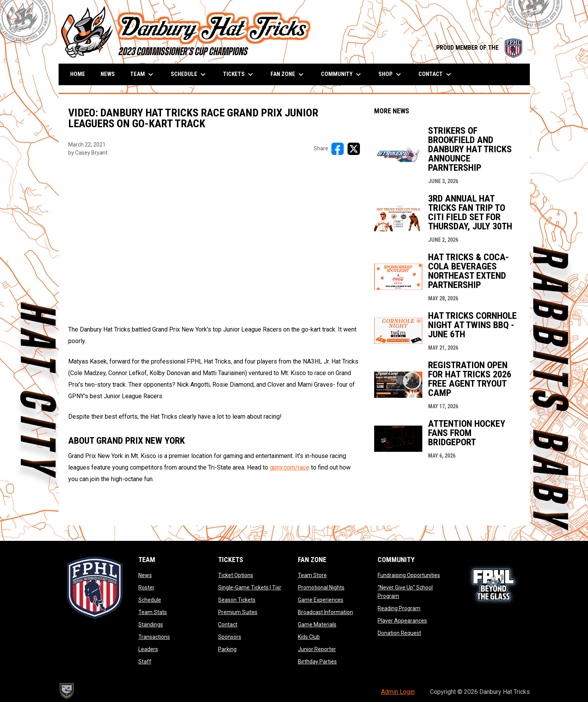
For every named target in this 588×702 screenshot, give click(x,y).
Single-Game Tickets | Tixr (250, 588)
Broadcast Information (325, 612)
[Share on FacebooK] (338, 149)
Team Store (312, 575)
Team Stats (153, 612)
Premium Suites (238, 612)
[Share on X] (354, 149)
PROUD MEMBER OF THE (479, 48)
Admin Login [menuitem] (398, 692)
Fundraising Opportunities (409, 575)
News (145, 575)
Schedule (150, 600)
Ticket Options (236, 575)
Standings (151, 625)
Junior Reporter (317, 649)
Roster (146, 588)
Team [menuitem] (143, 74)
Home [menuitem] (78, 74)
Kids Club (309, 637)
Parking (227, 649)
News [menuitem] (108, 74)
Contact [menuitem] (436, 74)
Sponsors (230, 637)
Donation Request (399, 633)
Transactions (154, 637)
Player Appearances (402, 621)
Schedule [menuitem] (189, 74)
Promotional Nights (321, 588)
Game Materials (317, 625)
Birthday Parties (317, 662)
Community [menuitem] (342, 74)
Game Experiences (321, 600)
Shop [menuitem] (391, 74)
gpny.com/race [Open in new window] (290, 467)
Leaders (148, 649)
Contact (228, 625)
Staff (145, 662)
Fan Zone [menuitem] (288, 74)
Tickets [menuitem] (239, 74)
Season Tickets (237, 600)
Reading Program (399, 608)
